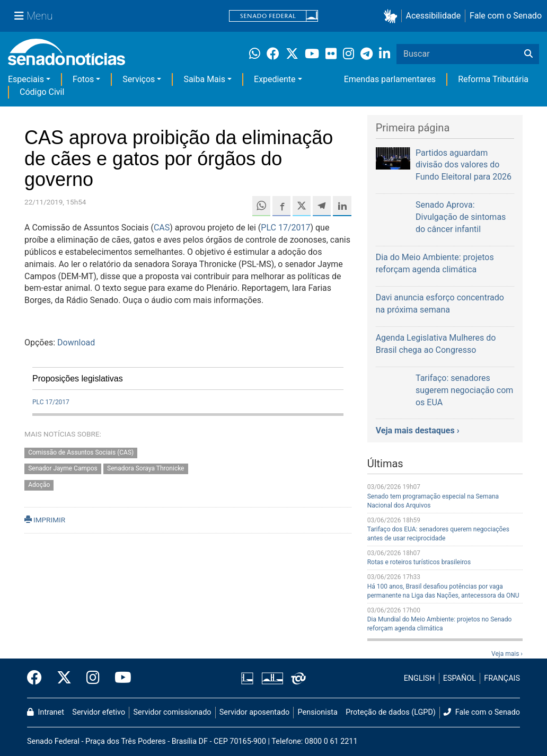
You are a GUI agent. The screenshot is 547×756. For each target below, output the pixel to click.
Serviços (139, 79)
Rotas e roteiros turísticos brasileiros (419, 562)
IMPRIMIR (45, 520)
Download (76, 343)
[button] (392, 16)
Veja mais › (507, 654)
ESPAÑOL (460, 678)
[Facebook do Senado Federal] (38, 678)
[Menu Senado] (33, 16)
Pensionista (318, 712)
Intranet (46, 712)
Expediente (275, 79)
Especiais (26, 79)
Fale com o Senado (506, 16)
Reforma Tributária (493, 79)
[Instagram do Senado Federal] (93, 678)
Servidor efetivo (99, 712)
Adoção (39, 485)
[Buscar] (528, 54)
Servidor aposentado (254, 712)
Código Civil (42, 92)
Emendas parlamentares (390, 79)
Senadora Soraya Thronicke (145, 469)
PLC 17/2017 (285, 228)
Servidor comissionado (173, 712)
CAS (162, 228)
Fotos (83, 79)
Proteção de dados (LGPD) (391, 712)
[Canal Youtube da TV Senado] (119, 678)
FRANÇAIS (502, 678)
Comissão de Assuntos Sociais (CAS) (81, 452)
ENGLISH (420, 678)
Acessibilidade (434, 16)
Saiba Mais (204, 79)
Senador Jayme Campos (63, 469)
